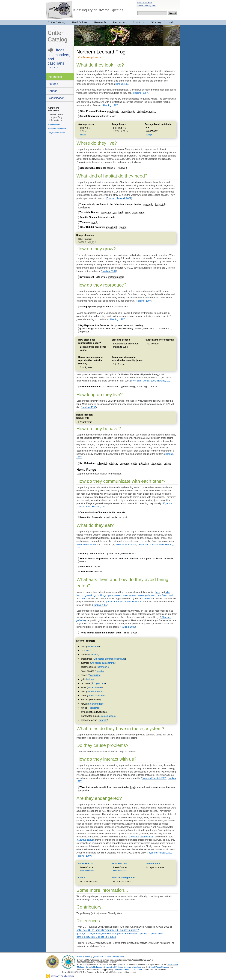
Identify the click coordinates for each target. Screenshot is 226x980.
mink (171, 595)
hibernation (156, 463)
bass (158, 592)
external (163, 328)
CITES (82, 878)
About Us (138, 22)
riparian (123, 227)
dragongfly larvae (133, 602)
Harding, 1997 (122, 84)
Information (55, 77)
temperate (148, 204)
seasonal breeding (133, 325)
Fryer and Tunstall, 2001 (119, 198)
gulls (148, 595)
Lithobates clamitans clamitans (109, 659)
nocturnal (125, 463)
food (132, 787)
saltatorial (102, 463)
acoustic (121, 512)
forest (128, 212)
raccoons (156, 595)
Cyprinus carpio (85, 840)
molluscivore (128, 553)
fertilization (149, 328)
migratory (144, 463)
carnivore (99, 553)
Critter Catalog (56, 22)
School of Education (94, 966)
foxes (165, 595)
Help (171, 22)
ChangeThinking (145, 2)
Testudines (94, 708)
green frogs (91, 595)
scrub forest (138, 212)
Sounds (53, 91)
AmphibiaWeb (54, 125)
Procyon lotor (98, 683)
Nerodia (100, 671)
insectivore (114, 553)
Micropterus (93, 646)
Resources (119, 22)
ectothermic (113, 111)
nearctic (111, 168)
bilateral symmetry (146, 111)
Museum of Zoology (132, 966)
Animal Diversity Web (147, 5)
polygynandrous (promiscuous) (113, 307)
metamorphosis (116, 277)
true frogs (54, 67)
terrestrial (160, 204)
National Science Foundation (130, 969)
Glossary (156, 22)
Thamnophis (102, 667)
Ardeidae (94, 655)
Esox (89, 650)
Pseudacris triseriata (126, 544)
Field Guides (80, 22)
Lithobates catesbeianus (103, 663)
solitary (168, 463)
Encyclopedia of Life (56, 133)
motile (134, 463)
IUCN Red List (86, 863)
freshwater (85, 207)
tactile (112, 512)
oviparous (84, 332)
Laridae (90, 679)
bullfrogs (102, 595)
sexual (138, 328)
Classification (56, 98)
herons (80, 595)
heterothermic (128, 111)
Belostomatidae (107, 716)
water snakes (130, 595)
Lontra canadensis (97, 695)
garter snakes (115, 595)
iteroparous (116, 325)
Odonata (103, 720)
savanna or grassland (112, 212)
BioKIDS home (84, 956)
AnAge (83, 135)
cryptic (134, 633)
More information (87, 871)
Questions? (98, 956)
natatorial (113, 463)
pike (168, 592)
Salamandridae (96, 704)
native (122, 168)
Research (100, 22)
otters (84, 598)
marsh (94, 222)
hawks (141, 595)
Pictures (53, 84)
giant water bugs (114, 602)
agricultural (111, 227)
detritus (98, 571)
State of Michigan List (123, 878)
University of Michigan (114, 966)
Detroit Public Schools (159, 966)
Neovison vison (95, 691)
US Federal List (153, 863)
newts (147, 598)
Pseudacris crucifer (86, 544)
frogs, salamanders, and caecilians (59, 57)
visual (107, 517)
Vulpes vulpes (95, 687)
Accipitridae (95, 675)
